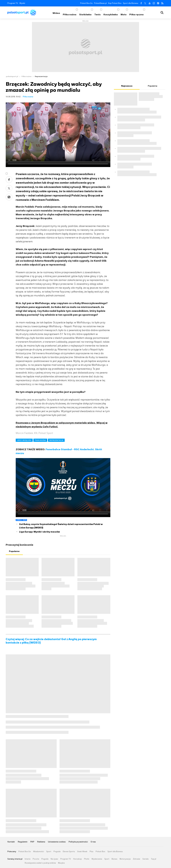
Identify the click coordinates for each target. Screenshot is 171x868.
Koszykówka (111, 15)
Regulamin (23, 842)
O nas (93, 842)
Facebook (141, 3)
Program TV (13, 3)
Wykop (9, 197)
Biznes (114, 859)
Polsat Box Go (86, 3)
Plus (91, 852)
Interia (28, 859)
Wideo (56, 13)
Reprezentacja (41, 76)
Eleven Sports (69, 852)
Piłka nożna (70, 15)
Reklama (41, 842)
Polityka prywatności (78, 842)
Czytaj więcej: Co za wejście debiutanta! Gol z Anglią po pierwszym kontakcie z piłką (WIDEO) (51, 641)
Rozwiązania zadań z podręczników (40, 863)
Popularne (14, 551)
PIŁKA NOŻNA (40, 440)
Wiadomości (39, 852)
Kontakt (11, 842)
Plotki (87, 859)
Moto (124, 15)
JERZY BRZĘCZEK (24, 440)
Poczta (36, 859)
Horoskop (78, 859)
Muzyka (61, 863)
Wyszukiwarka (162, 13)
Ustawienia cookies (57, 842)
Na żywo (54, 859)
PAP (32, 842)
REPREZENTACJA (56, 440)
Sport (49, 852)
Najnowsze (127, 86)
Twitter (145, 3)
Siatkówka (85, 15)
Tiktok (158, 3)
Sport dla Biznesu (131, 3)
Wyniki (22, 3)
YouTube (150, 3)
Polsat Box (100, 852)
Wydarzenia (97, 859)
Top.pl (154, 859)
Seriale (146, 859)
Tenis (97, 15)
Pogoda (57, 852)
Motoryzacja (125, 859)
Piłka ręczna (136, 15)
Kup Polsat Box (115, 3)
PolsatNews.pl (100, 3)
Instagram (154, 3)
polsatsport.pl (12, 76)
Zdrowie (137, 859)
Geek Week (82, 852)
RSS (162, 3)
